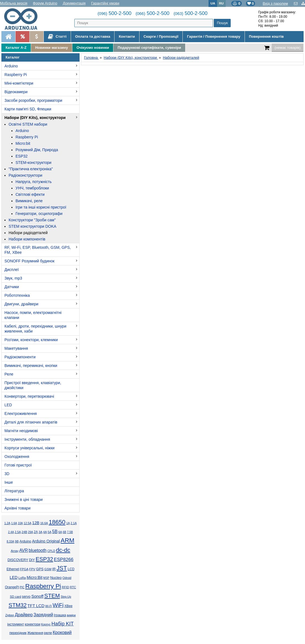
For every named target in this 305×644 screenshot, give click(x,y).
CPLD (51, 551)
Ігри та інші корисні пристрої (41, 207)
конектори (32, 624)
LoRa (22, 578)
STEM (52, 596)
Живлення (35, 633)
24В (24, 532)
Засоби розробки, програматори (33, 100)
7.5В (70, 532)
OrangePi (12, 587)
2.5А (18, 532)
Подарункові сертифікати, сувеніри (149, 48)
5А (49, 532)
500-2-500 (115, 13)
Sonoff (37, 596)
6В (64, 532)
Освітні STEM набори (28, 124)
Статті (57, 37)
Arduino (11, 66)
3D (7, 474)
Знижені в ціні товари (24, 500)
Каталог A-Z (16, 48)
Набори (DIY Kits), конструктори (35, 118)
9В (17, 541)
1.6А (14, 523)
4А (45, 532)
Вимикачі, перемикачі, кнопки (31, 366)
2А (36, 532)
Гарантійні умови (105, 3)
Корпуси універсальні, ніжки (30, 448)
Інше (9, 482)
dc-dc (63, 550)
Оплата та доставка (93, 36)
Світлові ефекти (30, 194)
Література (14, 491)
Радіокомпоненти (20, 357)
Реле (9, 374)
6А (60, 532)
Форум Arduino (45, 3)
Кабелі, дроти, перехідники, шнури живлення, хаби (35, 329)
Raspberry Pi (16, 75)
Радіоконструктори (26, 175)
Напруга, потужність (34, 182)
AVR (23, 550)
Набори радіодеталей (28, 233)
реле (48, 633)
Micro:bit (23, 143)
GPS (40, 569)
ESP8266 (64, 560)
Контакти (127, 36)
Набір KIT (62, 624)
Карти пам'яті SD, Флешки (28, 109)
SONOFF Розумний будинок (29, 261)
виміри (71, 615)
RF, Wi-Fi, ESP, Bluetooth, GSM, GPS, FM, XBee (38, 250)
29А (30, 532)
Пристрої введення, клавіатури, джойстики (33, 385)
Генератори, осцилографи (39, 214)
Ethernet (13, 569)
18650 (57, 522)
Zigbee (10, 615)
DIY (32, 560)
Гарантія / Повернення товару (213, 36)
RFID (65, 587)
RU (221, 3)
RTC (73, 587)
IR (54, 569)
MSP (46, 578)
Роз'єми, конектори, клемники (31, 340)
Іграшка (60, 615)
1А (68, 523)
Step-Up (66, 597)
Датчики (12, 287)
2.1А (74, 523)
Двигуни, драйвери (21, 304)
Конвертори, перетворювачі (29, 396)
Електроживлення (21, 414)
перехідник (18, 633)
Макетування (16, 348)
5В (55, 532)
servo (26, 597)
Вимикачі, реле (29, 201)
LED (8, 405)
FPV (32, 569)
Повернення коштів (266, 36)
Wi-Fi (49, 606)
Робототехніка (17, 295)
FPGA (24, 569)
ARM (68, 540)
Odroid (67, 578)
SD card (15, 597)
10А (20, 523)
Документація (74, 3)
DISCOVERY (18, 560)
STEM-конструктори (33, 163)
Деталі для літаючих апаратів (31, 422)
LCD (71, 569)
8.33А (10, 542)
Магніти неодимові (21, 431)
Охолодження (17, 457)
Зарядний (43, 615)
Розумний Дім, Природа (37, 150)
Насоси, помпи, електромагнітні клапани (33, 315)
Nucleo (56, 578)
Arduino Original (46, 541)
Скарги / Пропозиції (161, 36)
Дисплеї (12, 270)
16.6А (44, 523)
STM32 (18, 605)
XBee (68, 606)
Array (15, 551)
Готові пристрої (18, 465)
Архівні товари (17, 508)
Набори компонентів (27, 239)
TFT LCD (36, 606)
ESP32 (22, 156)
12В (36, 523)
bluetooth (38, 550)
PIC (22, 587)
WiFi (58, 605)
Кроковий (62, 632)
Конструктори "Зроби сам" (32, 220)
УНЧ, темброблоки (32, 188)
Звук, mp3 (13, 278)
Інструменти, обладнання (27, 439)
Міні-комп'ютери (19, 83)
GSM (48, 569)
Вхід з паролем (275, 3)
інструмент (16, 624)
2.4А (11, 532)
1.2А (7, 523)
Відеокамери (16, 92)
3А (40, 532)
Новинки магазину (52, 48)
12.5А (27, 523)
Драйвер (24, 615)
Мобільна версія (14, 3)
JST (62, 568)
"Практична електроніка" (31, 169)
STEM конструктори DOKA (32, 226)
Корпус (46, 624)
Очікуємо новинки (93, 48)
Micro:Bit (35, 577)
